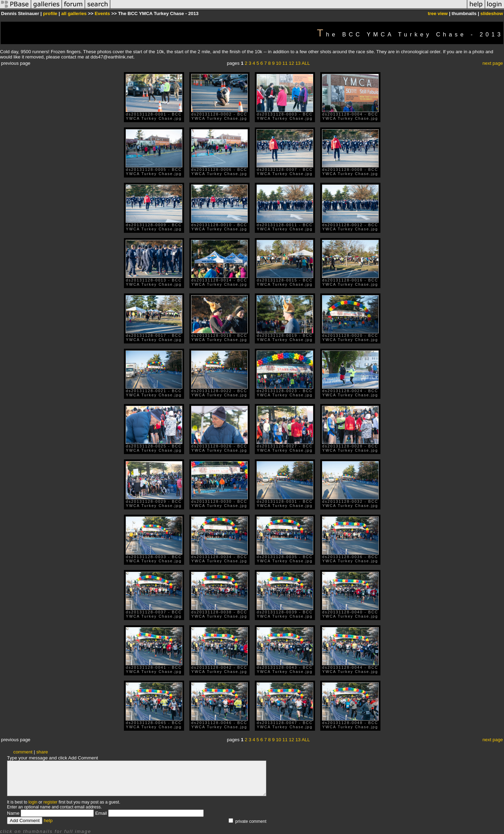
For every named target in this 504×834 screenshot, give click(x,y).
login (33, 802)
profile (50, 13)
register (50, 802)
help (48, 821)
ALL (306, 63)
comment (23, 752)
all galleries (74, 13)
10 (278, 63)
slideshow (492, 13)
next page (493, 63)
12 (291, 63)
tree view (438, 13)
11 (285, 63)
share (42, 752)
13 (298, 63)
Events (102, 13)
